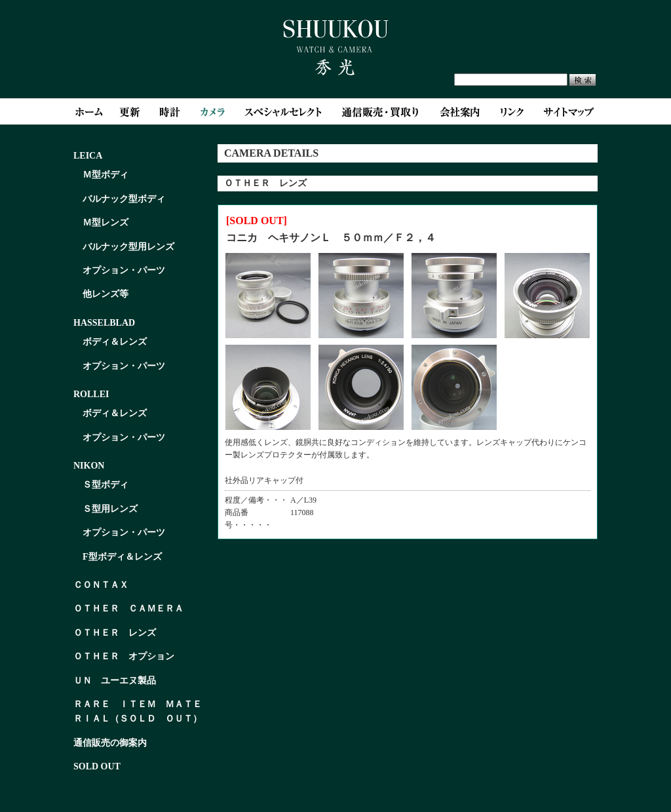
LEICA (88, 156)
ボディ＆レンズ (115, 342)
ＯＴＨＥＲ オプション (124, 656)
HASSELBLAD (104, 323)
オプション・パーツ (124, 270)
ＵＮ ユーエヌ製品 (115, 681)
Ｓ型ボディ (105, 485)
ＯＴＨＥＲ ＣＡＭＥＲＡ (128, 609)
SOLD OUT (97, 766)
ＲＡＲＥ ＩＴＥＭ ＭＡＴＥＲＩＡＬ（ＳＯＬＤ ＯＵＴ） (138, 711)
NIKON (89, 466)
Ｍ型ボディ (105, 175)
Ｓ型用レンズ (110, 509)
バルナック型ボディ (124, 199)
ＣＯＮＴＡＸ (101, 585)
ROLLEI (91, 394)
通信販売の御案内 (110, 743)
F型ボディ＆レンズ (122, 557)
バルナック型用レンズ (128, 247)
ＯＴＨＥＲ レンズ (115, 633)
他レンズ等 (105, 294)
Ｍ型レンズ (105, 222)
